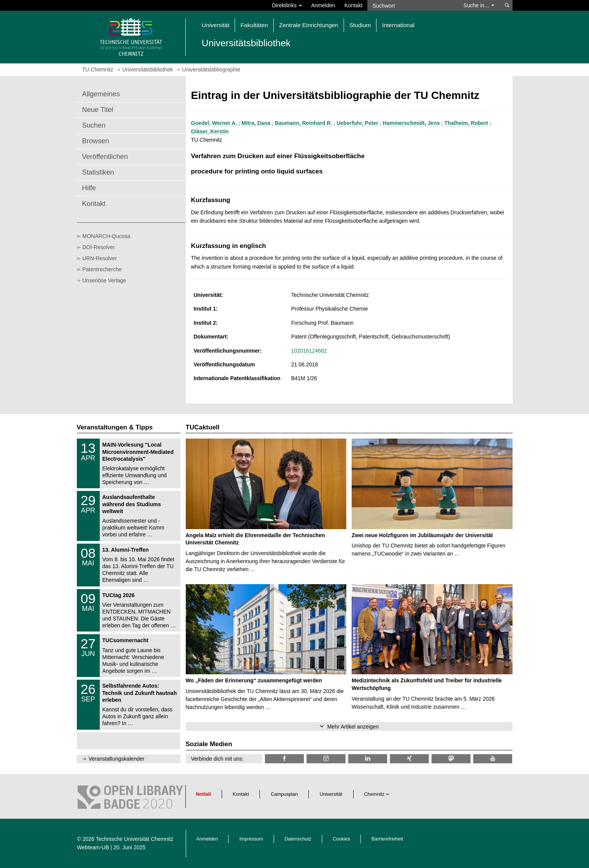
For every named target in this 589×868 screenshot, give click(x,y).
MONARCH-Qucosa (106, 236)
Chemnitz (374, 794)
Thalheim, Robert (466, 123)
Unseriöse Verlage (104, 280)
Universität (331, 794)
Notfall (204, 794)
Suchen (94, 125)
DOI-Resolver (99, 247)
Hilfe (89, 188)
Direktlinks (287, 5)
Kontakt (353, 5)
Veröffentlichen (105, 157)
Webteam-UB (93, 847)
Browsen (96, 141)
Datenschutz (298, 839)
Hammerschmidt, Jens (411, 123)
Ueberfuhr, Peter (358, 123)
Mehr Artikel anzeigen (353, 727)
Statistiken (98, 172)
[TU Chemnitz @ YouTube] (493, 759)
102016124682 (309, 351)
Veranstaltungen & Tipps (115, 427)
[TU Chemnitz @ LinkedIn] (368, 759)
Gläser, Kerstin (210, 131)
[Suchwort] (412, 5)
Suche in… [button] (479, 5)
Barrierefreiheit (387, 839)
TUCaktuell (203, 427)
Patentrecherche (102, 269)
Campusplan (284, 794)
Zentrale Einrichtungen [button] (309, 25)
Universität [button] (216, 25)
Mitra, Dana (256, 123)
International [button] (398, 25)
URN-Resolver (100, 258)
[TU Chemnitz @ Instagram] (326, 759)
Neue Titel (98, 110)
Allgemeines (101, 94)
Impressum (251, 839)
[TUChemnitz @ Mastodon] (451, 759)
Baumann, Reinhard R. (303, 123)
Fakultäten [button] (254, 25)
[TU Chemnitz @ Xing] (409, 759)
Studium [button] (360, 25)
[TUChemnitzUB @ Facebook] (284, 759)
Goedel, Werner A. (214, 123)
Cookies (342, 839)
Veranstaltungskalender (117, 759)
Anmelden (323, 5)
